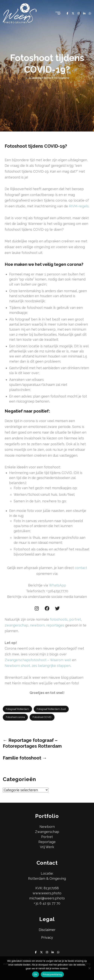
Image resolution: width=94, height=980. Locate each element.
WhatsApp (57, 585)
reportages (55, 625)
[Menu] (58, 13)
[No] (89, 968)
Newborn (47, 827)
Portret (47, 837)
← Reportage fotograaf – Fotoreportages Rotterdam (32, 743)
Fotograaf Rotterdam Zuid (51, 709)
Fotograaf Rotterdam (17, 709)
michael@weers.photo (47, 898)
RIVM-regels (79, 206)
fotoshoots (59, 619)
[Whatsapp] (90, 13)
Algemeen (35, 78)
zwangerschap (16, 625)
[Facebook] (67, 13)
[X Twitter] (73, 13)
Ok (35, 974)
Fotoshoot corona (15, 717)
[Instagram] (79, 13)
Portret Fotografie (55, 78)
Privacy (47, 937)
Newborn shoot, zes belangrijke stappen (38, 666)
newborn (37, 625)
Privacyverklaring (52, 974)
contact (81, 568)
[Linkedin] (84, 13)
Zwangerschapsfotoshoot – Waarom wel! (38, 660)
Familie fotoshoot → (25, 758)
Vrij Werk (47, 847)
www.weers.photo (47, 893)
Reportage (47, 842)
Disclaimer (47, 930)
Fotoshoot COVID (42, 717)
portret (75, 619)
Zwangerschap (47, 832)
